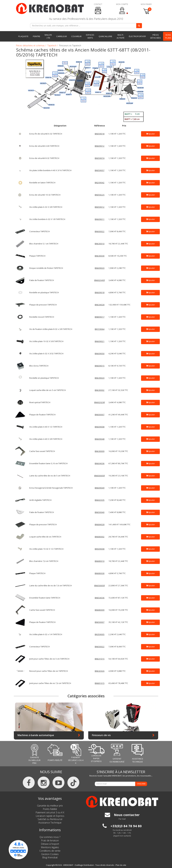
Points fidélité (50, 809)
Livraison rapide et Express (50, 816)
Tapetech (52, 45)
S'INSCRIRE (141, 784)
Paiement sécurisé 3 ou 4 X (50, 812)
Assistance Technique (50, 823)
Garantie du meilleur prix (50, 806)
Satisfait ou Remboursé (50, 819)
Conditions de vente (50, 851)
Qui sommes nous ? (50, 837)
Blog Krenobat (50, 857)
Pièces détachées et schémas (30, 45)
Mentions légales (50, 847)
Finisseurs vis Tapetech (70, 45)
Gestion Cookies (50, 854)
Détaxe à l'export (50, 844)
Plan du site (121, 865)
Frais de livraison (50, 840)
